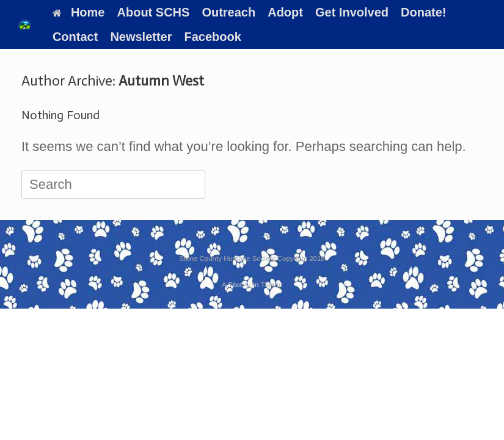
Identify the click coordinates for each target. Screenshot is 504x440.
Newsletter (141, 37)
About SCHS (154, 12)
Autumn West (161, 81)
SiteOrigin (243, 285)
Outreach (228, 12)
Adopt (285, 12)
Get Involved (352, 12)
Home (79, 12)
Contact (75, 37)
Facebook (213, 37)
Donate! (423, 12)
